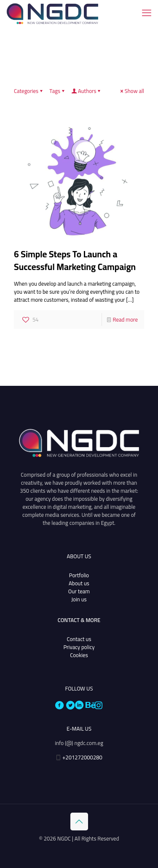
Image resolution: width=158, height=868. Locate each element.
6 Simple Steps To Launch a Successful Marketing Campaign (75, 261)
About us (79, 583)
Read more (125, 319)
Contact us (79, 639)
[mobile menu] (147, 13)
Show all (132, 91)
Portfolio (79, 575)
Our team (79, 591)
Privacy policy (79, 647)
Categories (29, 91)
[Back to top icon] (79, 822)
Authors (87, 91)
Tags (58, 91)
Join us (79, 599)
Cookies (79, 655)
